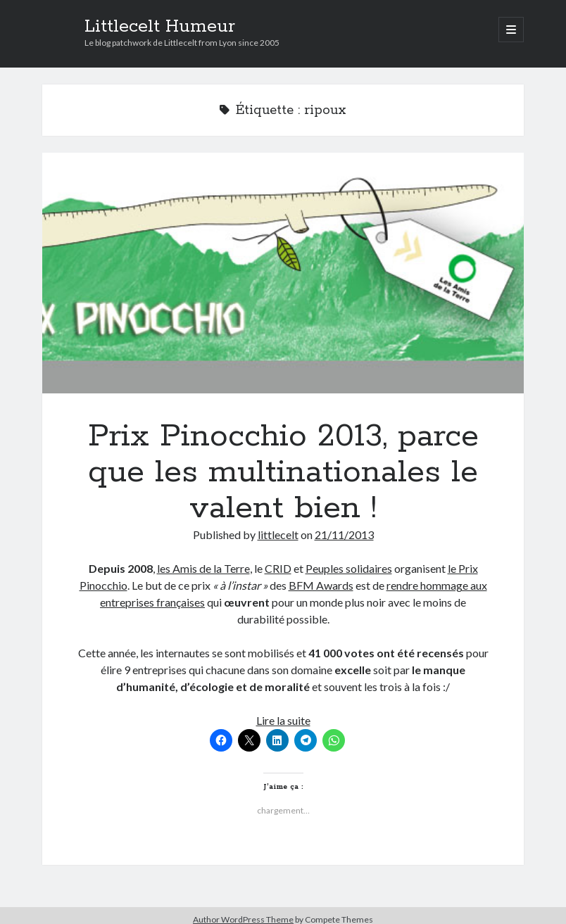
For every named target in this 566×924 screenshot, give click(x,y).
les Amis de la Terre (203, 568)
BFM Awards (321, 585)
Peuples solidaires (349, 568)
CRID (278, 568)
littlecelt (278, 534)
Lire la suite (283, 720)
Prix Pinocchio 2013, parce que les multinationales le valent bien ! (283, 273)
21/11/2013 (344, 534)
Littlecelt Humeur (160, 27)
